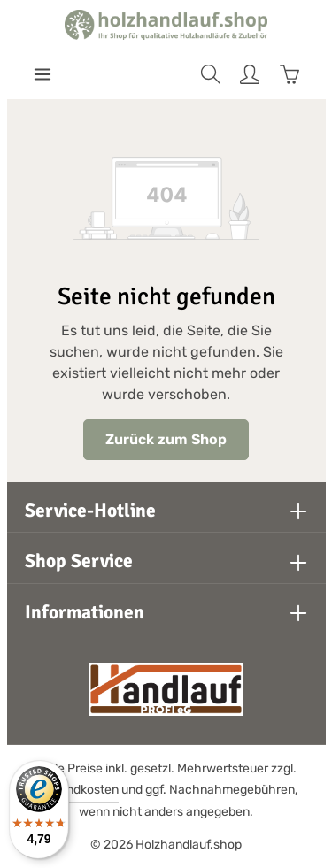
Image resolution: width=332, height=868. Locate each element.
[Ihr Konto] (250, 74)
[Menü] (42, 74)
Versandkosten (77, 790)
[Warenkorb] (290, 74)
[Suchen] (211, 74)
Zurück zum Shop (166, 439)
